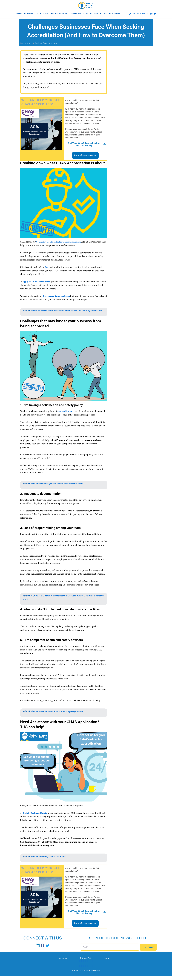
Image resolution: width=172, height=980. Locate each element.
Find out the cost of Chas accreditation (49, 861)
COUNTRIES (115, 14)
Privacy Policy (86, 962)
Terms (106, 962)
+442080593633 (137, 14)
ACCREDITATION (59, 14)
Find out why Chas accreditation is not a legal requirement (59, 716)
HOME (19, 14)
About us (63, 962)
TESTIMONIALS (77, 14)
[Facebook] (153, 14)
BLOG (89, 14)
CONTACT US (100, 14)
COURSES (29, 14)
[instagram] (150, 14)
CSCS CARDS (42, 14)
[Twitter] (155, 14)
